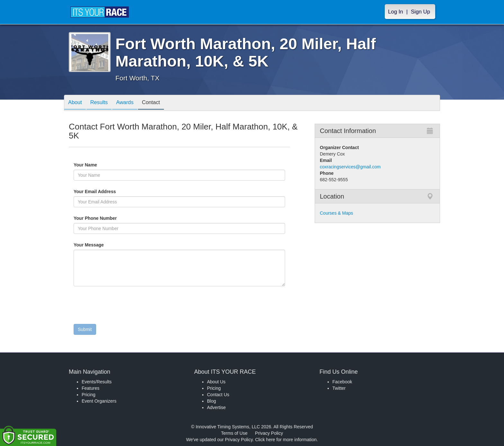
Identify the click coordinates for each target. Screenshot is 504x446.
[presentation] (122, 307)
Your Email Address (120, 192)
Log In (396, 12)
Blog (212, 401)
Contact (159, 103)
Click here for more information (286, 440)
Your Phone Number (95, 218)
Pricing (89, 395)
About (76, 103)
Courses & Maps (336, 213)
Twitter (339, 388)
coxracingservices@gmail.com (350, 167)
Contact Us (218, 395)
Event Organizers (99, 401)
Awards (131, 103)
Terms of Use (234, 433)
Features (90, 388)
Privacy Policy (269, 433)
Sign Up (420, 12)
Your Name (96, 165)
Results (103, 103)
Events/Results (97, 382)
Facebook (342, 382)
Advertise (216, 407)
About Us (216, 382)
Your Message (100, 245)
